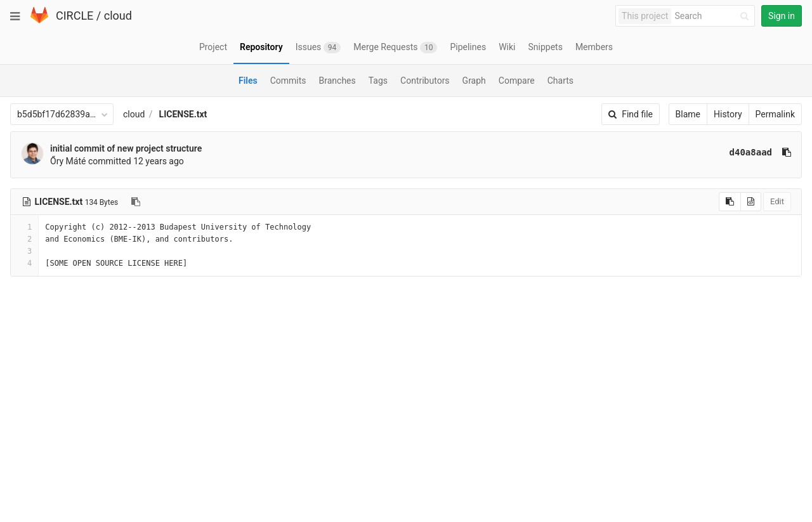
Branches (337, 81)
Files (248, 81)
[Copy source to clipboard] (730, 202)
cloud (118, 16)
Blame (688, 114)
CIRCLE (75, 16)
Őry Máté (68, 161)
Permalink (775, 114)
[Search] (714, 16)
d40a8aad (751, 152)
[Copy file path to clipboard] (136, 202)
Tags (378, 81)
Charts (560, 81)
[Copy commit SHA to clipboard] (787, 152)
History (728, 114)
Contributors (425, 81)
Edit (777, 201)
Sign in (782, 16)
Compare (517, 81)
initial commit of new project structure (126, 148)
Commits (288, 81)
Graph (474, 81)
